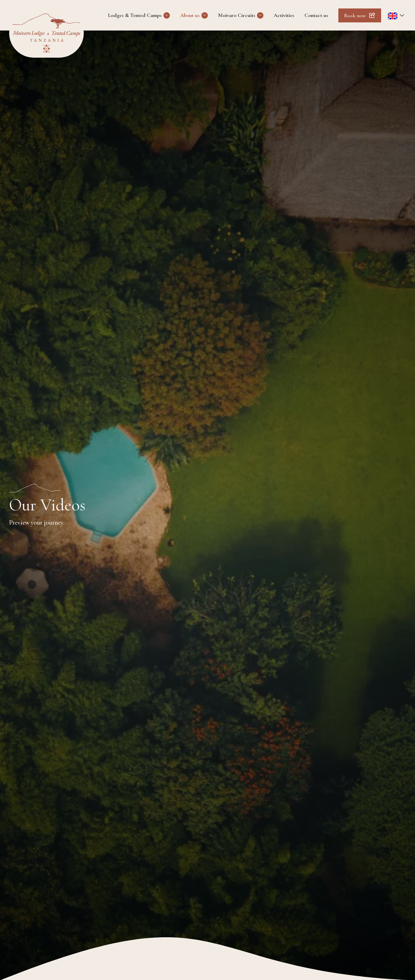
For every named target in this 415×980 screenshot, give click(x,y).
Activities (284, 15)
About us (190, 15)
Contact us (316, 15)
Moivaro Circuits (237, 15)
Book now (355, 16)
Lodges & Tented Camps (135, 15)
